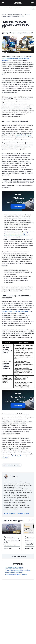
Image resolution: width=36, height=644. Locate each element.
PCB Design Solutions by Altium (11, 465)
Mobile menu (3, 3)
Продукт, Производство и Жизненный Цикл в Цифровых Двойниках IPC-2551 (18, 181)
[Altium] (18, 3)
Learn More (18, 206)
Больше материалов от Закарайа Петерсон (16, 514)
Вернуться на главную (19, 556)
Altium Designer (16, 456)
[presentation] (33, 521)
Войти (32, 3)
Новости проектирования (11, 8)
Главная (4, 15)
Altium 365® (5, 458)
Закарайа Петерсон (10, 33)
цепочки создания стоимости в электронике (15, 311)
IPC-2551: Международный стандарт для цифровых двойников (17, 58)
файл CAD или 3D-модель (24, 135)
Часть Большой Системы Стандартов (16, 574)
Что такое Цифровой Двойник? (15, 121)
